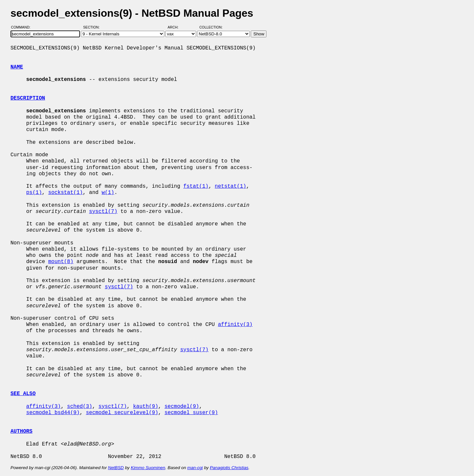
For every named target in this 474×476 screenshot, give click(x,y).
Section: (93, 27)
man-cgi (195, 468)
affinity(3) (235, 325)
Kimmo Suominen (148, 468)
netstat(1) (230, 186)
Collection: (211, 27)
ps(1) (34, 193)
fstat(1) (196, 186)
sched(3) (80, 407)
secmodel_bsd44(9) (53, 413)
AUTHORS (21, 431)
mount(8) (61, 262)
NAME (17, 67)
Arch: (176, 27)
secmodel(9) (182, 407)
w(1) (108, 193)
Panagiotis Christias (229, 468)
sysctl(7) (103, 212)
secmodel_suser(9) (191, 413)
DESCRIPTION (28, 98)
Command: (23, 27)
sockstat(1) (65, 193)
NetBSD (116, 468)
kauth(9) (146, 407)
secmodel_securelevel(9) (122, 413)
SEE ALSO (23, 394)
